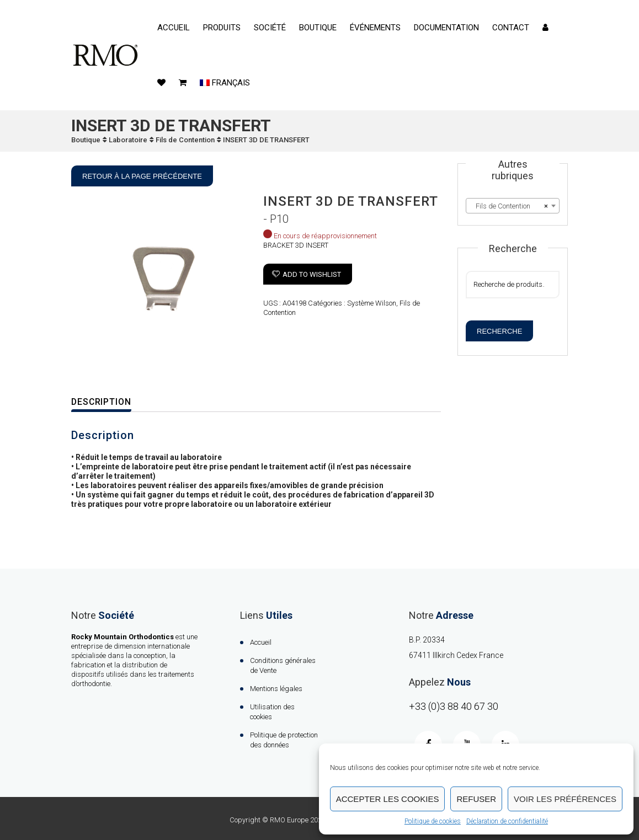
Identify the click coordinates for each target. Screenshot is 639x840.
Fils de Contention (185, 140)
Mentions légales (276, 689)
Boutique (318, 28)
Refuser (476, 799)
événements (375, 28)
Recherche (499, 331)
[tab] (109, 402)
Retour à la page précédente (142, 176)
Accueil (174, 28)
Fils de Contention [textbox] (509, 206)
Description (102, 402)
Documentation (446, 28)
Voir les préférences (565, 799)
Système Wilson (372, 303)
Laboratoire (128, 140)
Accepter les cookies (388, 799)
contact (511, 28)
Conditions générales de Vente (283, 665)
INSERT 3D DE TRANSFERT (266, 140)
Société (270, 28)
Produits (222, 28)
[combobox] (513, 206)
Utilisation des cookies (272, 712)
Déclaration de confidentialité (507, 821)
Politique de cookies (433, 821)
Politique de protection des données (284, 740)
